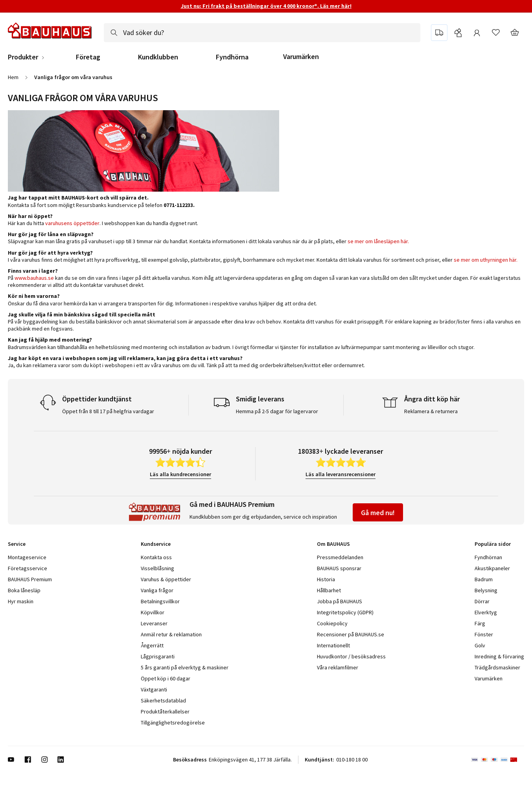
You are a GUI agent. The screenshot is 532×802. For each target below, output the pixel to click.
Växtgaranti (154, 689)
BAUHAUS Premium (30, 579)
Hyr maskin (21, 601)
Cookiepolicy (332, 623)
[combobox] (262, 33)
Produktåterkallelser (165, 711)
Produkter (23, 57)
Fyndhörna (232, 57)
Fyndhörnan (488, 557)
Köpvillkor (153, 612)
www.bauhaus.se (34, 278)
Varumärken (301, 56)
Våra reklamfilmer (338, 667)
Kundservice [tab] (156, 544)
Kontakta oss (156, 557)
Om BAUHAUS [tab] (333, 544)
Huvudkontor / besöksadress (351, 656)
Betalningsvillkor (160, 601)
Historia (326, 579)
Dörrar (482, 601)
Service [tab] (17, 544)
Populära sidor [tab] (493, 544)
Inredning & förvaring (499, 656)
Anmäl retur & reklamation (171, 634)
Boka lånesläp (24, 590)
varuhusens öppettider (72, 223)
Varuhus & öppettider (166, 579)
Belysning (486, 590)
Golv (480, 645)
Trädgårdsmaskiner (497, 667)
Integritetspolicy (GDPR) (345, 612)
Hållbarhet (329, 590)
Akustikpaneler (492, 568)
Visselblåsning (157, 568)
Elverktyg (486, 612)
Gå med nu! (378, 513)
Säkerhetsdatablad (163, 700)
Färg (480, 623)
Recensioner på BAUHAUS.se (351, 634)
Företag (88, 57)
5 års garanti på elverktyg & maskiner (185, 667)
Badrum (484, 579)
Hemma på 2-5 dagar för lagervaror (277, 411)
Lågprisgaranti (158, 656)
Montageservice (27, 557)
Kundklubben (158, 57)
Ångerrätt (152, 645)
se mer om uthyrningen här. (486, 260)
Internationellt (333, 645)
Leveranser (154, 623)
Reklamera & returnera (431, 411)
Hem (13, 77)
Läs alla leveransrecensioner (341, 474)
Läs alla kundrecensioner (180, 474)
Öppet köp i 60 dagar (166, 678)
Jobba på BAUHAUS (340, 601)
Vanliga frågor (157, 590)
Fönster (484, 634)
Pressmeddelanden (340, 557)
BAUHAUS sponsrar (339, 568)
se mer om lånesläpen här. (378, 241)
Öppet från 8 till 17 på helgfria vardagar (108, 411)
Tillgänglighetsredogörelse (173, 723)
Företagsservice (28, 568)
